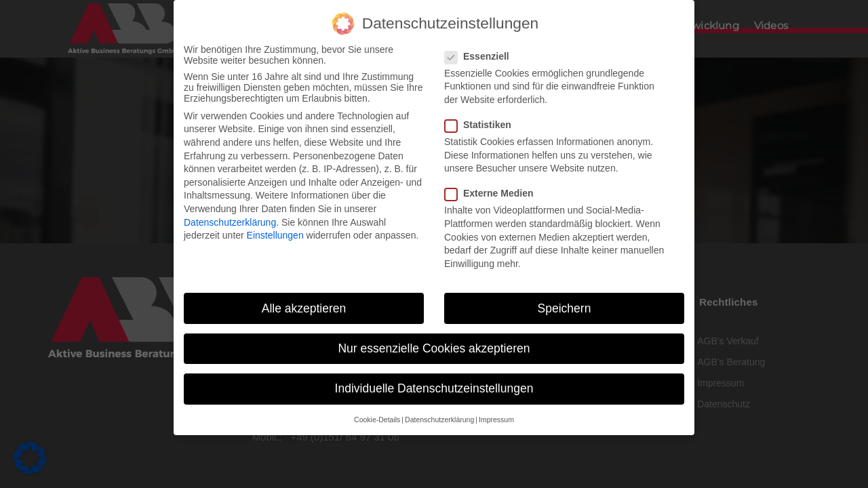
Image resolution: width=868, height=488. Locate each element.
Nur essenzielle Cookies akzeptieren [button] (434, 346)
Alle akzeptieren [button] (304, 306)
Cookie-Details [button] (377, 417)
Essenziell (481, 54)
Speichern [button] (565, 306)
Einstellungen (275, 232)
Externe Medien (493, 191)
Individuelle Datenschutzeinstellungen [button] (434, 386)
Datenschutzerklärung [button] (439, 417)
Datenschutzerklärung (230, 220)
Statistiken (482, 122)
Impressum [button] (496, 417)
